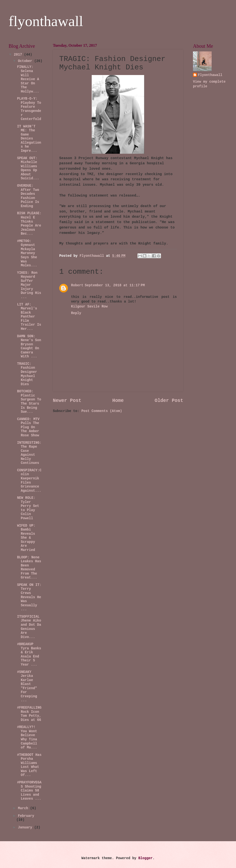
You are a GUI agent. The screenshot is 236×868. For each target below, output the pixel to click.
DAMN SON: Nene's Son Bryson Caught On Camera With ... (29, 347)
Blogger (146, 858)
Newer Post (67, 401)
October (26, 61)
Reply (76, 313)
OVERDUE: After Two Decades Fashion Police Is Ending (28, 196)
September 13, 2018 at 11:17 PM (115, 285)
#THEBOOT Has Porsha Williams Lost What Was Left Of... (29, 765)
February (26, 816)
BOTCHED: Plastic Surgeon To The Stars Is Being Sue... (29, 402)
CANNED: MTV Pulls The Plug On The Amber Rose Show (28, 427)
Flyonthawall (210, 75)
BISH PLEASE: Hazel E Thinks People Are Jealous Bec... (29, 224)
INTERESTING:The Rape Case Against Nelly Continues (29, 453)
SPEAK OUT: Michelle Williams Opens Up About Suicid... (28, 168)
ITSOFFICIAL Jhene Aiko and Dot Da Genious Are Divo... (29, 627)
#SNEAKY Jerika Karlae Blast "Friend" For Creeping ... (27, 686)
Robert (77, 285)
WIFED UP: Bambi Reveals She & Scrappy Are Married (26, 538)
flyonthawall (46, 21)
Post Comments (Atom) (102, 411)
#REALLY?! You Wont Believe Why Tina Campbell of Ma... (27, 737)
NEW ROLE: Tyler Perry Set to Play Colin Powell (28, 508)
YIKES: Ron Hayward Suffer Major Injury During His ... (29, 285)
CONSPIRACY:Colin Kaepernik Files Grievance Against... (29, 481)
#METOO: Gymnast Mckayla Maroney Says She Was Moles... (27, 253)
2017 (19, 55)
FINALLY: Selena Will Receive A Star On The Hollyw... (28, 79)
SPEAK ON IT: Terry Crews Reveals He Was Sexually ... (29, 597)
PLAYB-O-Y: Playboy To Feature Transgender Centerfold (29, 109)
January (26, 828)
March (24, 808)
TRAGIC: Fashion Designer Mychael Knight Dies (27, 374)
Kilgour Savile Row (89, 307)
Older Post (169, 401)
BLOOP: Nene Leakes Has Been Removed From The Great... (29, 568)
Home (118, 401)
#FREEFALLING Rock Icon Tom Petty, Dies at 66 (29, 714)
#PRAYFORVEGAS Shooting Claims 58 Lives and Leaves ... (29, 791)
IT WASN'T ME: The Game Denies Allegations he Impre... (29, 139)
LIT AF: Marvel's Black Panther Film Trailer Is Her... (29, 317)
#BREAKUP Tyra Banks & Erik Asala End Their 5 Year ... (29, 655)
